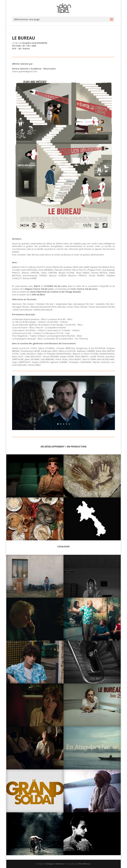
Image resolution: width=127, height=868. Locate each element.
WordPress (85, 864)
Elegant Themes (55, 864)
